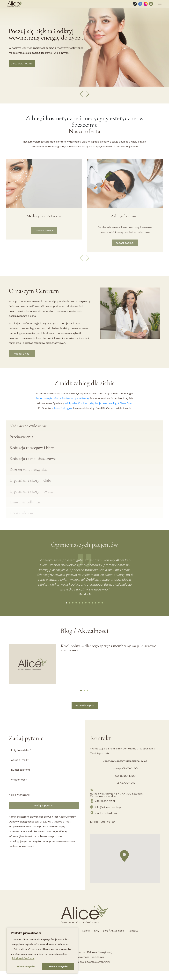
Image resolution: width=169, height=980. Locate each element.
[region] (42, 951)
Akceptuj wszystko (58, 966)
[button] (66, 603)
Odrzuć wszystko (26, 966)
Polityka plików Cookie (23, 958)
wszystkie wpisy (85, 705)
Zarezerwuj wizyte (22, 64)
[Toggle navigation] (160, 4)
